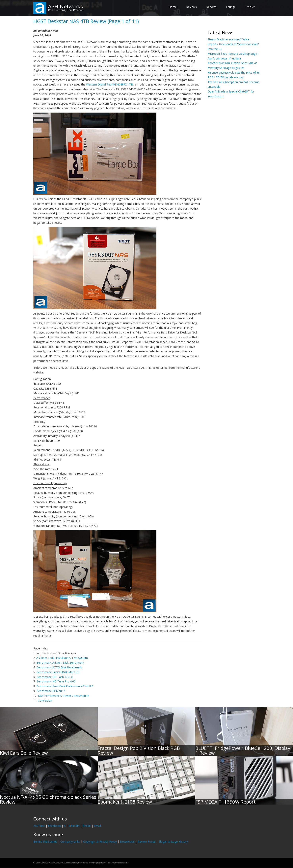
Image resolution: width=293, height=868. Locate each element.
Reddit (87, 826)
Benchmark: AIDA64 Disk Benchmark (60, 662)
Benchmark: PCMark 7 (51, 691)
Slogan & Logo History (173, 841)
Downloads (127, 841)
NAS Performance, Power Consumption (64, 696)
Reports (211, 7)
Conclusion (45, 700)
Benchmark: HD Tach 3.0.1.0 (54, 677)
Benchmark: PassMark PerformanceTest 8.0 (65, 686)
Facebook (54, 826)
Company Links (70, 841)
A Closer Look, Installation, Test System (62, 658)
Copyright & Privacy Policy (100, 841)
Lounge (231, 7)
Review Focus (147, 841)
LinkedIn (74, 826)
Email (97, 826)
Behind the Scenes (45, 841)
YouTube (39, 826)
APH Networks (65, 6)
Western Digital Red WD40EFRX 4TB (110, 84)
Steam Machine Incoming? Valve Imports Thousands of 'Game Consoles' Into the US (233, 44)
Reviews (191, 7)
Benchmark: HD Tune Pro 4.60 (56, 681)
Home (173, 7)
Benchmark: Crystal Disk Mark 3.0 (58, 672)
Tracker (250, 7)
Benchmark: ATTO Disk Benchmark (59, 667)
